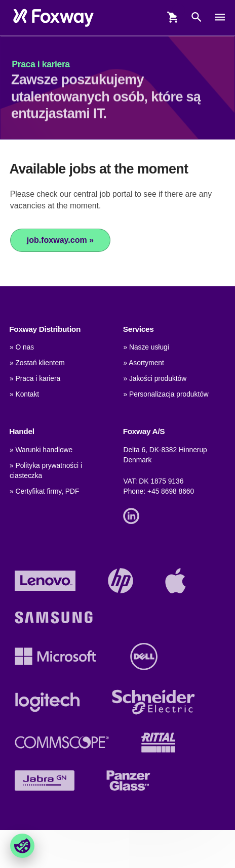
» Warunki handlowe (41, 450)
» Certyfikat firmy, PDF (44, 491)
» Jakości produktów (155, 379)
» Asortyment (143, 363)
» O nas (22, 347)
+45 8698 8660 (171, 491)
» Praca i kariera (35, 379)
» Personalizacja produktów (166, 394)
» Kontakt (24, 394)
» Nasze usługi (146, 347)
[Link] (134, 515)
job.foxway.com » (60, 240)
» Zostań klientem (37, 363)
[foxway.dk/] (53, 17)
